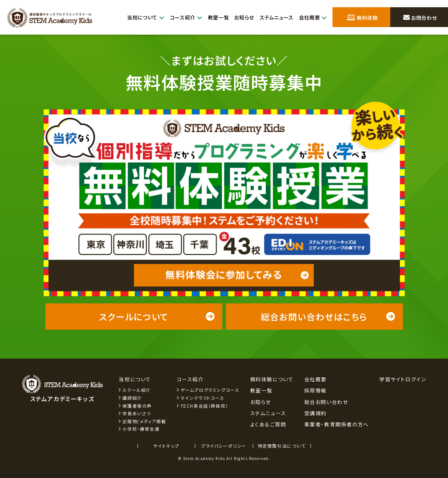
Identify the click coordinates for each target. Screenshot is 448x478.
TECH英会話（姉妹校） (205, 406)
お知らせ (239, 17)
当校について (136, 17)
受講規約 (316, 413)
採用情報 (316, 390)
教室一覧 (212, 17)
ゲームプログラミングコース (210, 390)
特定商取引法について (282, 446)
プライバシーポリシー (224, 446)
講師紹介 (132, 398)
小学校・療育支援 (141, 429)
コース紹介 (178, 17)
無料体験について (272, 379)
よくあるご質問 (268, 424)
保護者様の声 (137, 406)
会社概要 (312, 17)
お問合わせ (420, 18)
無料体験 (362, 18)
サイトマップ (166, 446)
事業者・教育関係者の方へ (337, 424)
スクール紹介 (137, 390)
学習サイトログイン (403, 379)
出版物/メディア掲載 (144, 421)
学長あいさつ (137, 413)
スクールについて (157, 317)
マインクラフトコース (203, 398)
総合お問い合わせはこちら (328, 317)
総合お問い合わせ (326, 402)
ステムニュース (274, 17)
